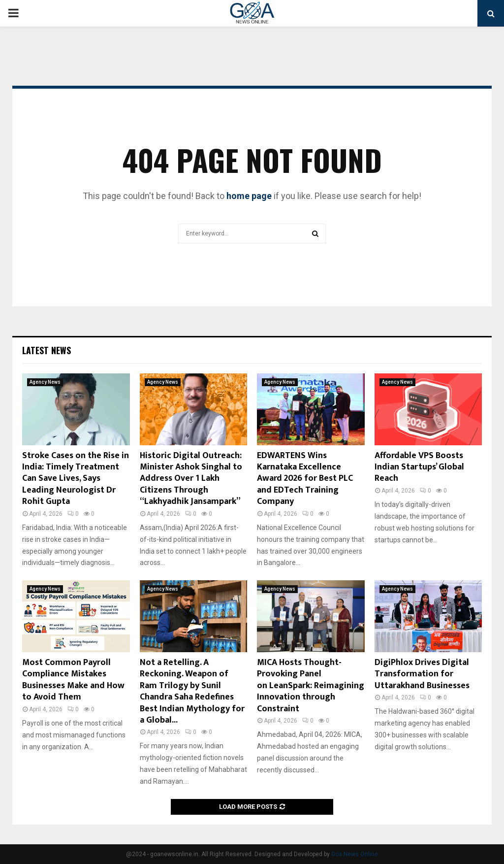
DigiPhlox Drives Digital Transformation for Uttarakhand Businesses (422, 674)
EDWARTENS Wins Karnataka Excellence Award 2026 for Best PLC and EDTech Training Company (305, 479)
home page (249, 196)
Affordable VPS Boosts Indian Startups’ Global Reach (419, 467)
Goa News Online (355, 854)
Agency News (45, 382)
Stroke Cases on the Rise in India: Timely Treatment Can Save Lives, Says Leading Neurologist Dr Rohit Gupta (76, 479)
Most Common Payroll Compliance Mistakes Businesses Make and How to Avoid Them (73, 680)
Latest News (47, 350)
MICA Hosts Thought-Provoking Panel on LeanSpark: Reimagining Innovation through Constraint (311, 686)
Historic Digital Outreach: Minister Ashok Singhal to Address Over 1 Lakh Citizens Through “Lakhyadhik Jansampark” (191, 479)
